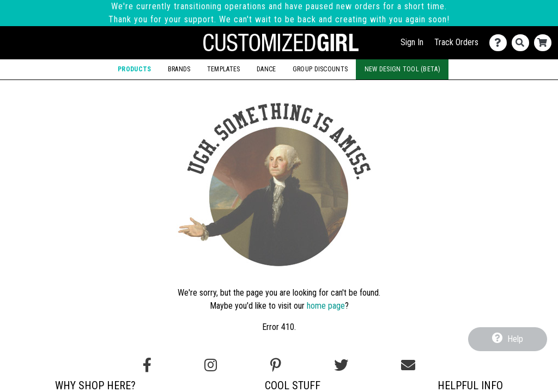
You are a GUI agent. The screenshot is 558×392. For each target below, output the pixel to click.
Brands (179, 69)
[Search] (523, 43)
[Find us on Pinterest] (276, 365)
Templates (224, 69)
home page (326, 306)
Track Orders (456, 42)
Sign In (412, 42)
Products (134, 69)
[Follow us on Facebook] (147, 365)
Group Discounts (320, 69)
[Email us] (408, 365)
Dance (266, 69)
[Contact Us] (501, 43)
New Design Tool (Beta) (402, 69)
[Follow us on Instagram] (211, 365)
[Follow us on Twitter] (341, 365)
